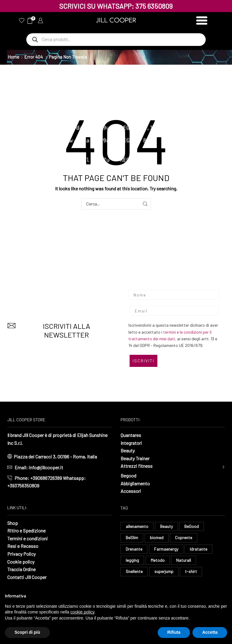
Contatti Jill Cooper (27, 577)
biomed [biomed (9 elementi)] (157, 537)
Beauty (128, 450)
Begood (128, 476)
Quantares (131, 435)
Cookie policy (21, 562)
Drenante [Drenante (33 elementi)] (134, 549)
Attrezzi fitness (137, 466)
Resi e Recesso (23, 546)
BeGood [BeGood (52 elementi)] (192, 526)
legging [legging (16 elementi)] (132, 560)
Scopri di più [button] (27, 632)
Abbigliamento (135, 483)
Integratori (131, 443)
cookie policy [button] (82, 612)
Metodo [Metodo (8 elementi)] (158, 560)
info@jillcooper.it (46, 467)
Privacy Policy (21, 554)
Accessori (131, 491)
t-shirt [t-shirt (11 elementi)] (191, 571)
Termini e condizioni (27, 538)
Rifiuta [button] (174, 632)
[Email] (174, 311)
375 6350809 (154, 6)
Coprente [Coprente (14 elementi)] (184, 537)
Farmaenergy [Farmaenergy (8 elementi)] (166, 549)
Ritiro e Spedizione (26, 531)
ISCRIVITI (143, 361)
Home (13, 57)
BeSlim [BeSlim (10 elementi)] (132, 537)
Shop (13, 523)
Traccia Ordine (21, 569)
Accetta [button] (210, 632)
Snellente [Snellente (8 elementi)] (134, 571)
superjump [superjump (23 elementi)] (164, 571)
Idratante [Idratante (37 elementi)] (198, 549)
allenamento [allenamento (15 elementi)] (137, 526)
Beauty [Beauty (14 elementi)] (166, 526)
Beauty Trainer (135, 458)
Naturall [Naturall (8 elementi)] (184, 560)
